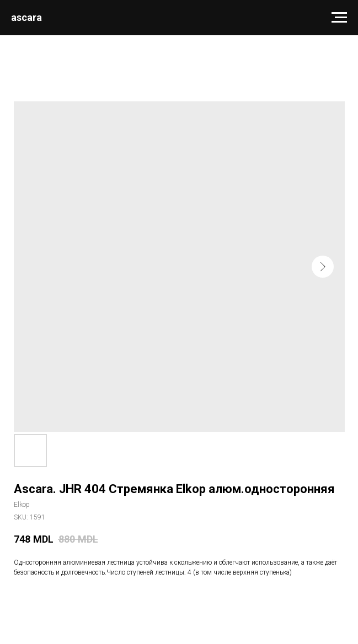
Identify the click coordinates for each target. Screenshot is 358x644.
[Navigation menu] (339, 18)
